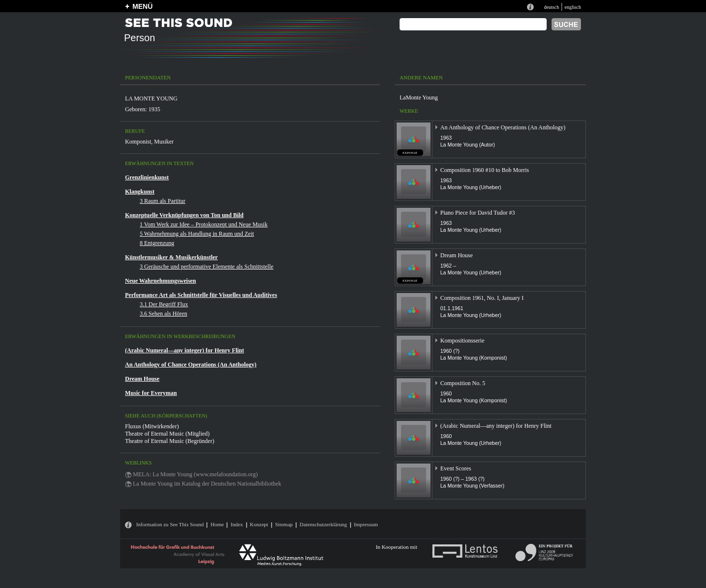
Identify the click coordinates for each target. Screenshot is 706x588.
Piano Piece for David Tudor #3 (478, 213)
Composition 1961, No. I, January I (482, 298)
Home (217, 524)
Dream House (142, 379)
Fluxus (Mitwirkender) (152, 426)
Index (237, 524)
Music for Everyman (151, 393)
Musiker (164, 142)
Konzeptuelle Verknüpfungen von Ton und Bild (184, 215)
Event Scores (456, 468)
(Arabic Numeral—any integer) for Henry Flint (185, 350)
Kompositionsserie (462, 341)
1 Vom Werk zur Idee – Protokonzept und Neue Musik (204, 224)
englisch (573, 7)
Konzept (259, 524)
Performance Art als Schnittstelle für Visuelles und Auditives (201, 295)
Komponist (138, 142)
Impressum (366, 524)
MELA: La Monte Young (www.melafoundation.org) (195, 474)
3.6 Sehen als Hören (164, 314)
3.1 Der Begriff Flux (164, 304)
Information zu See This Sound (170, 524)
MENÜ (142, 6)
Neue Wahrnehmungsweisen (161, 281)
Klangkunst (140, 192)
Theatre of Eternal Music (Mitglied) (167, 434)
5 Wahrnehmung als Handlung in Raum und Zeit (197, 234)
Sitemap (284, 524)
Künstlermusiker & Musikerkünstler (171, 257)
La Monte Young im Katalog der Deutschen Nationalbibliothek (207, 484)
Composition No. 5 (463, 383)
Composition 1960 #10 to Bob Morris (485, 170)
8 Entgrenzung (157, 243)
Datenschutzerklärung (323, 524)
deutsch (551, 7)
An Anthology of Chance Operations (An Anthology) (191, 365)
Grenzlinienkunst (147, 177)
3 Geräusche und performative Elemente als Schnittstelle (207, 267)
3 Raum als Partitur (163, 201)
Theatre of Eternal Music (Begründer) (170, 441)
